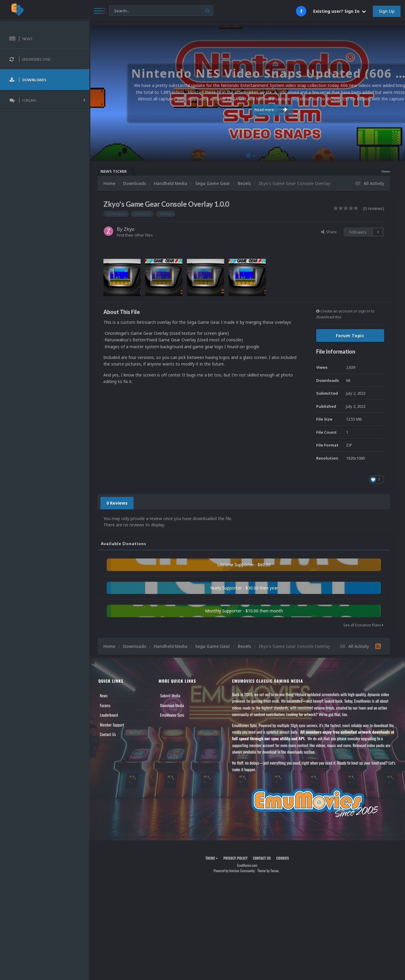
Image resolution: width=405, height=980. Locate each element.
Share (329, 232)
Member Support (112, 725)
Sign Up (387, 11)
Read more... (246, 110)
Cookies (283, 858)
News (104, 696)
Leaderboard (109, 715)
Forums (105, 705)
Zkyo (129, 229)
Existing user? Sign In (340, 11)
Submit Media (170, 696)
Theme (212, 858)
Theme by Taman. (268, 871)
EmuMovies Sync (172, 715)
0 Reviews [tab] (117, 503)
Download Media (172, 705)
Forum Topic (350, 336)
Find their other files (135, 235)
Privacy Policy (235, 858)
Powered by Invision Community (234, 871)
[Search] (161, 11)
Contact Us (108, 734)
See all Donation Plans (363, 625)
